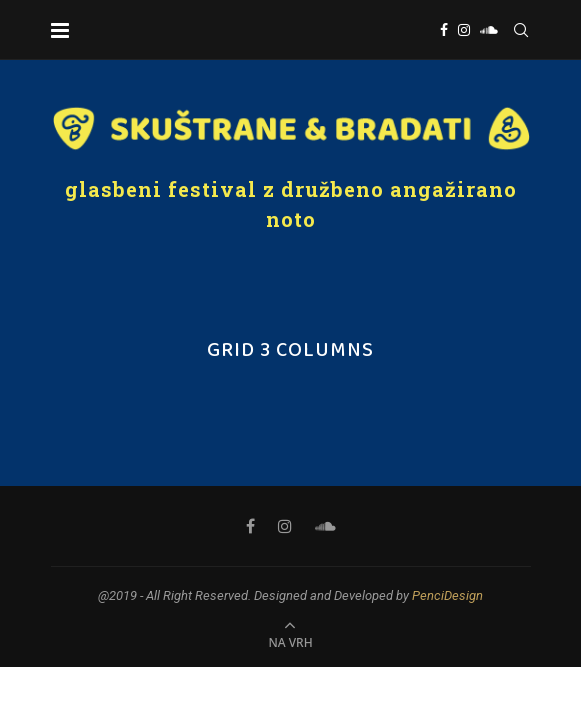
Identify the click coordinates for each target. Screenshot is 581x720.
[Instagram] (464, 30)
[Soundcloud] (489, 30)
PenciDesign (447, 595)
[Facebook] (444, 30)
